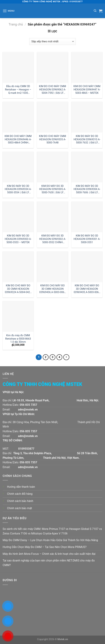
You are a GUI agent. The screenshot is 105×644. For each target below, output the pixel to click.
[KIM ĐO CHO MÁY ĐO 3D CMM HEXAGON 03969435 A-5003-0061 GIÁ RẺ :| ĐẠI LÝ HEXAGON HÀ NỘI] (87, 267)
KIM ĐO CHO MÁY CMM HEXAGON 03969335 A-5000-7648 (53, 139)
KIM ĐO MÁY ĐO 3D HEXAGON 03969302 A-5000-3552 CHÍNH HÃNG (53, 239)
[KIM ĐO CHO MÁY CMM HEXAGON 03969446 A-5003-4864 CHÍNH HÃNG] (18, 117)
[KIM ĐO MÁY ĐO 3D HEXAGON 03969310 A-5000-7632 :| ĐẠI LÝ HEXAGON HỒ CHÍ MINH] (87, 117)
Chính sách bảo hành (20, 501)
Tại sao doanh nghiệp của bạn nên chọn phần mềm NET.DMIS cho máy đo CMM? (49, 563)
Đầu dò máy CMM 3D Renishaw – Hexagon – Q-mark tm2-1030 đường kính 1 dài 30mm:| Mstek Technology (18, 90)
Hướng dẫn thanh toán (21, 487)
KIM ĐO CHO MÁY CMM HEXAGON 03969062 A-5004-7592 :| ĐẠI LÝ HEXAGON (53, 90)
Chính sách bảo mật (20, 508)
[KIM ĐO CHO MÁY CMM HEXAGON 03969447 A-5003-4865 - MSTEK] (87, 67)
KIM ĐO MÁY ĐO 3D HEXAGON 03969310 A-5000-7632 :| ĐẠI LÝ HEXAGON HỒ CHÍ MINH (87, 139)
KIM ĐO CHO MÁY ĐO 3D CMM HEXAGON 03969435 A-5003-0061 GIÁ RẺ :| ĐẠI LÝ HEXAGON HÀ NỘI (87, 289)
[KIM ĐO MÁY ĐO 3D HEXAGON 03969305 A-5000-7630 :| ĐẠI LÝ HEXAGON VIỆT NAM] (52, 167)
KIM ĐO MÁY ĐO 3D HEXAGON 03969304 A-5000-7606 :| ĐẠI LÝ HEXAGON (87, 189)
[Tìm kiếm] (95, 11)
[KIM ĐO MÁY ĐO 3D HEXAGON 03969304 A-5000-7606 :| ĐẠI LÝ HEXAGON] (87, 167)
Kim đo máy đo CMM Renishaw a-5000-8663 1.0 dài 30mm (18, 339)
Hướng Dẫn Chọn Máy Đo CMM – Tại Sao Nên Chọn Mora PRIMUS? (45, 547)
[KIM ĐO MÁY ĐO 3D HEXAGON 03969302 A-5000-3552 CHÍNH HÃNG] (52, 217)
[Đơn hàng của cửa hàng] (53, 42)
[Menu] (9, 11)
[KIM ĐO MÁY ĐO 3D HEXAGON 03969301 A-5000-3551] (87, 217)
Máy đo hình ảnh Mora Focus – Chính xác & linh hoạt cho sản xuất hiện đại (49, 554)
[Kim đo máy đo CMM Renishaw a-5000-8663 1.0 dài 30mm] (18, 316)
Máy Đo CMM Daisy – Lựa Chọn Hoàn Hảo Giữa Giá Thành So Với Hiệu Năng (50, 540)
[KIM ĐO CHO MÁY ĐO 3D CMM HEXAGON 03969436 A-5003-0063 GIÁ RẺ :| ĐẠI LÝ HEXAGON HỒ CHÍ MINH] (52, 267)
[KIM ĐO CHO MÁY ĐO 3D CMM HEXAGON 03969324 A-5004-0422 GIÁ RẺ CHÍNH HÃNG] (18, 267)
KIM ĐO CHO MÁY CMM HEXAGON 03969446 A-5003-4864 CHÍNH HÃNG (18, 139)
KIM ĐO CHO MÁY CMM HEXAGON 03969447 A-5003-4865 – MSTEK (87, 90)
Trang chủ (16, 24)
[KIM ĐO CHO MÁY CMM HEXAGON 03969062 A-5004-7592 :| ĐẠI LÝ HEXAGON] (52, 67)
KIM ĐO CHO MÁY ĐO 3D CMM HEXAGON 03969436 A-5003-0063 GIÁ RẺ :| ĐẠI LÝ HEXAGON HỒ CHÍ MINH (52, 289)
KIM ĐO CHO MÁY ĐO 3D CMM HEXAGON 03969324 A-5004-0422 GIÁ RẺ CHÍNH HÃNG (18, 289)
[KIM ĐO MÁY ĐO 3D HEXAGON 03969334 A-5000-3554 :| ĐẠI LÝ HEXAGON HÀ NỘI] (18, 167)
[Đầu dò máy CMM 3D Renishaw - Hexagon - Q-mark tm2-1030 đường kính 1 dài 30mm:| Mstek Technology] (18, 67)
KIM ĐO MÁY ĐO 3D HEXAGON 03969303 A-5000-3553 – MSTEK (18, 239)
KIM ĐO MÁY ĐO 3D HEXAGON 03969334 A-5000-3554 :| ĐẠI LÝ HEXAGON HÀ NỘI (18, 189)
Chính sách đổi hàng (20, 494)
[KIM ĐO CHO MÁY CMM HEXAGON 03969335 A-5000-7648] (52, 117)
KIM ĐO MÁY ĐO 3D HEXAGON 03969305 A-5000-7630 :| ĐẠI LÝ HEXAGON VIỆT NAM (53, 189)
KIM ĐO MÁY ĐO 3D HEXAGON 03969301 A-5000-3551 (87, 239)
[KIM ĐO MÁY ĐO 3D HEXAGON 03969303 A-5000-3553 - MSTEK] (18, 217)
